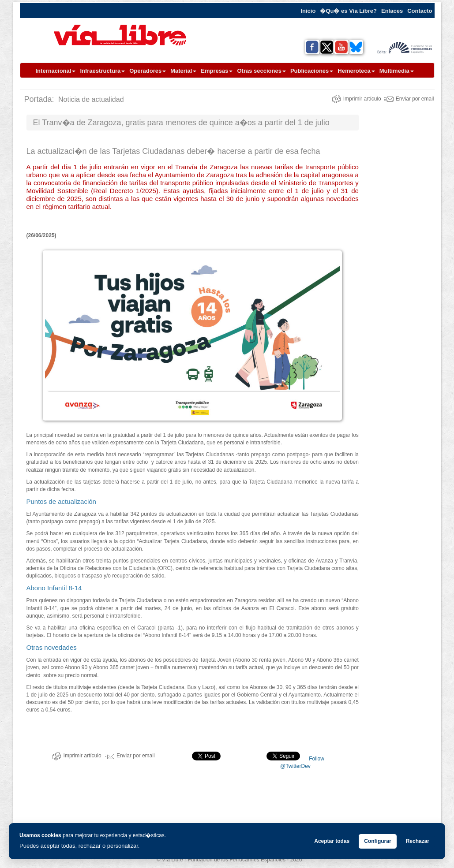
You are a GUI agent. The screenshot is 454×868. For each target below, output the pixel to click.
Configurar (377, 841)
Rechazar (418, 841)
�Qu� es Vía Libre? (348, 11)
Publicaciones (312, 71)
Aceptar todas (332, 841)
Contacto (420, 11)
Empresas (217, 71)
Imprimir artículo (356, 99)
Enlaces (392, 11)
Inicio (308, 11)
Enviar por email (409, 99)
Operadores (148, 71)
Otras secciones (261, 71)
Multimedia (397, 71)
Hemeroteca (356, 71)
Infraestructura (102, 71)
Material (183, 71)
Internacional (56, 71)
